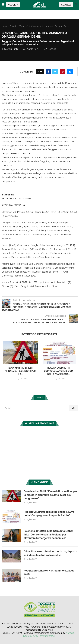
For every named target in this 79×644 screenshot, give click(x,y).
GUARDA (66, 5)
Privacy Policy (48, 636)
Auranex (70, 633)
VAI (73, 408)
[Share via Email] (70, 72)
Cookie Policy (31, 636)
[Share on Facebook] (48, 72)
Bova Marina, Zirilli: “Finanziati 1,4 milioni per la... (21, 371)
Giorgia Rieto (11, 49)
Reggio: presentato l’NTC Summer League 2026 (49, 572)
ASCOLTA (13, 5)
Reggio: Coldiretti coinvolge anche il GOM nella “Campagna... (59, 371)
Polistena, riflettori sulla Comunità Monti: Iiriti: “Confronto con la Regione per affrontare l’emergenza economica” (48, 535)
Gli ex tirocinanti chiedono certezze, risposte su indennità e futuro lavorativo (51, 553)
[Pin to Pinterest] (63, 72)
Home (5, 26)
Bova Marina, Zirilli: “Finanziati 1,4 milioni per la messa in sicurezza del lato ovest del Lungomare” (50, 495)
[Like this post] (41, 72)
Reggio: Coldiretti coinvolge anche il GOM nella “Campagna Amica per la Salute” (49, 514)
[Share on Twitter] (55, 72)
